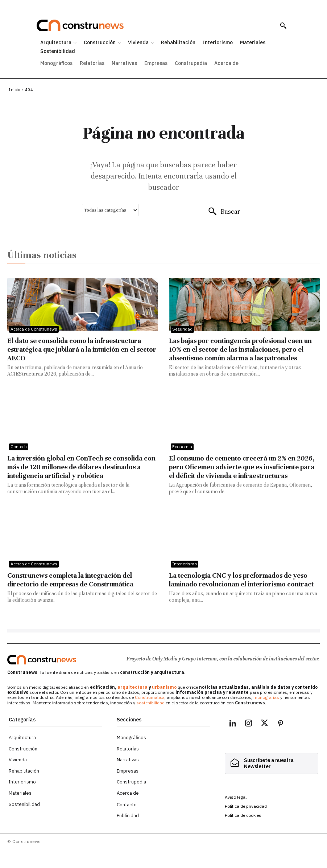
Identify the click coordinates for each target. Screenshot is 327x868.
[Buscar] (224, 212)
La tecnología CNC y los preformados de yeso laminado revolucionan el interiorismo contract (241, 580)
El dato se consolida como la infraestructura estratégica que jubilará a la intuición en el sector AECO (82, 349)
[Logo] (42, 660)
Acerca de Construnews (34, 329)
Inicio (14, 90)
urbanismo (164, 687)
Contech (19, 447)
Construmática (150, 697)
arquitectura (133, 687)
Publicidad (128, 816)
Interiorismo (185, 564)
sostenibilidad (150, 703)
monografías (266, 697)
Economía (182, 447)
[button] (283, 25)
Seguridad (182, 329)
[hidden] (272, 763)
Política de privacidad (246, 806)
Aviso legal (236, 797)
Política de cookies (243, 815)
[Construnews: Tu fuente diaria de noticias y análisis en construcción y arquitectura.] (154, 26)
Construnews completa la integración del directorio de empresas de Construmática (70, 580)
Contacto (127, 805)
